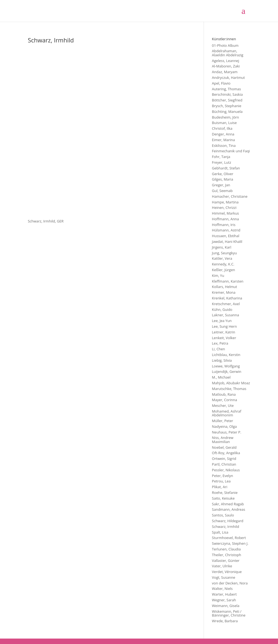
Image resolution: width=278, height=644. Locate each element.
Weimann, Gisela (226, 606)
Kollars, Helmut (225, 287)
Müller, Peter (223, 421)
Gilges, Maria (223, 179)
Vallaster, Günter (226, 561)
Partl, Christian (224, 464)
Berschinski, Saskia (228, 94)
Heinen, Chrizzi (224, 208)
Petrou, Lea (221, 481)
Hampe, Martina (225, 202)
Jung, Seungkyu (225, 253)
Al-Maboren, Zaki (226, 66)
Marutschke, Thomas (229, 389)
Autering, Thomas (227, 89)
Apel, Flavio (221, 83)
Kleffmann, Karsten (228, 281)
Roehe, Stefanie (225, 493)
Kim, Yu (218, 275)
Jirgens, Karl (222, 247)
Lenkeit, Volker (224, 338)
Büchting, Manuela (227, 112)
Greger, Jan (221, 185)
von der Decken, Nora (230, 583)
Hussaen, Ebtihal (226, 236)
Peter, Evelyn (223, 476)
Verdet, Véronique (227, 572)
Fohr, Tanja (221, 157)
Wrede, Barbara (225, 621)
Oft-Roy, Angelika (226, 453)
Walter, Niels (222, 589)
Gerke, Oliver (223, 174)
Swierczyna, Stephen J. (230, 543)
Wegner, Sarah (224, 600)
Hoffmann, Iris (224, 225)
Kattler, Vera (222, 258)
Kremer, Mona (224, 292)
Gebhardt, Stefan (226, 168)
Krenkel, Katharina (227, 298)
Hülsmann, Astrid (226, 230)
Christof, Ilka (222, 128)
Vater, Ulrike (222, 566)
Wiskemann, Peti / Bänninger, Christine (229, 613)
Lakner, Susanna (226, 315)
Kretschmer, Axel (226, 304)
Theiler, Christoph (227, 555)
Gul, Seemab (222, 191)
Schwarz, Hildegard (228, 521)
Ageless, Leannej (226, 61)
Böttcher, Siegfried (227, 100)
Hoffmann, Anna (226, 219)
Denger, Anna (223, 134)
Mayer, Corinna (225, 400)
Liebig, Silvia (222, 360)
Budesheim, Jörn (226, 117)
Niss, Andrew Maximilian (223, 439)
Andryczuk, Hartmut (228, 78)
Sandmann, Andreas (229, 509)
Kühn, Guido (222, 309)
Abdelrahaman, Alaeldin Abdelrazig (228, 53)
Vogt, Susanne (224, 577)
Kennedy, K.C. (223, 264)
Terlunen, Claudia (226, 549)
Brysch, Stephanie (227, 106)
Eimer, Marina (224, 140)
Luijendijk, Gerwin (227, 371)
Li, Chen (219, 349)
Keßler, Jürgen (224, 270)
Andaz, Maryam (225, 72)
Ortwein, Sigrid (224, 459)
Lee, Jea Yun (222, 321)
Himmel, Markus (226, 213)
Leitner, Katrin (224, 332)
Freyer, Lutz (222, 162)
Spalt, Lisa (220, 532)
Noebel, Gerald (224, 447)
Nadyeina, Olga (225, 426)
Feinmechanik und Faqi (231, 151)
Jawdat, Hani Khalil (227, 242)
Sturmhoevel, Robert (229, 538)
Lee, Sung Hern (225, 326)
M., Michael (221, 377)
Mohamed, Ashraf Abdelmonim (227, 413)
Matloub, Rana (224, 394)
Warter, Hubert (224, 594)
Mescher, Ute (223, 405)
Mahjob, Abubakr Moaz (231, 383)
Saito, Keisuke (223, 498)
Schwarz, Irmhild (226, 527)
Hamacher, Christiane (230, 196)
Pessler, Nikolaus (226, 470)
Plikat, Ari (220, 487)
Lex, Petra (220, 343)
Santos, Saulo (223, 515)
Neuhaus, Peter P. (227, 432)
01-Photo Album (225, 45)
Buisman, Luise (224, 123)
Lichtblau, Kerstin (226, 355)
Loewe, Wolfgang (226, 366)
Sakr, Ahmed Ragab (228, 504)
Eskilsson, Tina (224, 145)
